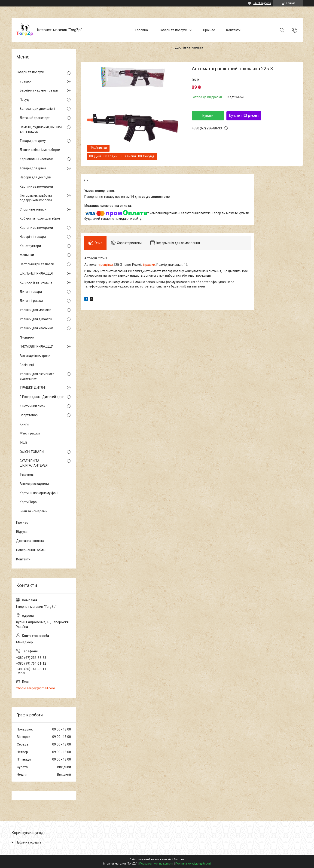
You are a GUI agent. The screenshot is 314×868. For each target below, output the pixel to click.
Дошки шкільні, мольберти (40, 150)
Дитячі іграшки (31, 301)
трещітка (106, 265)
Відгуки (22, 532)
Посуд (24, 100)
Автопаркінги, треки (35, 356)
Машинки (27, 255)
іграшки (149, 265)
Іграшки (26, 81)
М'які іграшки (30, 433)
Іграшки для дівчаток (36, 319)
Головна (142, 30)
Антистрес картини (34, 484)
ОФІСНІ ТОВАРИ (32, 452)
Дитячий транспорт (35, 118)
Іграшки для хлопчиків (37, 328)
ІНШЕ (23, 443)
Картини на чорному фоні (39, 493)
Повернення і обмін (31, 550)
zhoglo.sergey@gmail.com (36, 688)
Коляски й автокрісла (36, 282)
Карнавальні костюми (36, 159)
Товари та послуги (173, 30)
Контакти (233, 30)
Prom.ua (179, 859)
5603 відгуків (262, 3)
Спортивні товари (33, 209)
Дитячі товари (31, 292)
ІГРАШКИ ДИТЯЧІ (33, 388)
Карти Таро (28, 502)
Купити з (244, 116)
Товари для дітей (33, 168)
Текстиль (27, 474)
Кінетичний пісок (32, 406)
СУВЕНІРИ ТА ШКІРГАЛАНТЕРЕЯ (34, 463)
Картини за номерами (36, 186)
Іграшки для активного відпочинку (37, 376)
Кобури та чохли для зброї (40, 218)
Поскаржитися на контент (156, 864)
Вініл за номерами (34, 511)
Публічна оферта (29, 842)
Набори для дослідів (35, 177)
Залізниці (27, 365)
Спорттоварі (29, 415)
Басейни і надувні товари (39, 90)
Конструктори (30, 246)
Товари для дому (33, 141)
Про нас (209, 30)
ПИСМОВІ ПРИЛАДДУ (36, 346)
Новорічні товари (33, 237)
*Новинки (27, 337)
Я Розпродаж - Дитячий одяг (42, 397)
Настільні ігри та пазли (37, 264)
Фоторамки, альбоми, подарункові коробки (36, 198)
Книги (24, 424)
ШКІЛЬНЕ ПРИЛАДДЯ (36, 273)
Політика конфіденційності (193, 864)
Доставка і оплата (189, 47)
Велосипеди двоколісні (37, 109)
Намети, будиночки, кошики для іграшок (41, 129)
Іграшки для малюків (35, 310)
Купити (208, 116)
